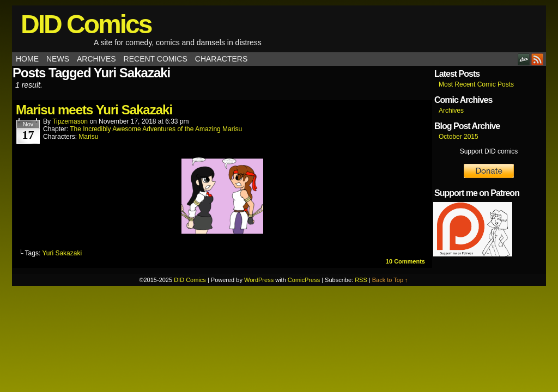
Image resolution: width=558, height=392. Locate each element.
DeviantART (524, 59)
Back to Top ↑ (390, 280)
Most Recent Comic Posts (476, 84)
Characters (221, 59)
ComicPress (304, 280)
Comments (405, 261)
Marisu (88, 137)
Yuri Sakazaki (62, 253)
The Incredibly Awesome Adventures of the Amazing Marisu (156, 129)
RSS (538, 59)
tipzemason (70, 121)
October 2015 (459, 137)
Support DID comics (489, 151)
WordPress (259, 280)
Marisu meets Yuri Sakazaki (94, 110)
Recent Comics (156, 59)
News (58, 59)
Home (27, 59)
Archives (96, 59)
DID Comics (86, 24)
